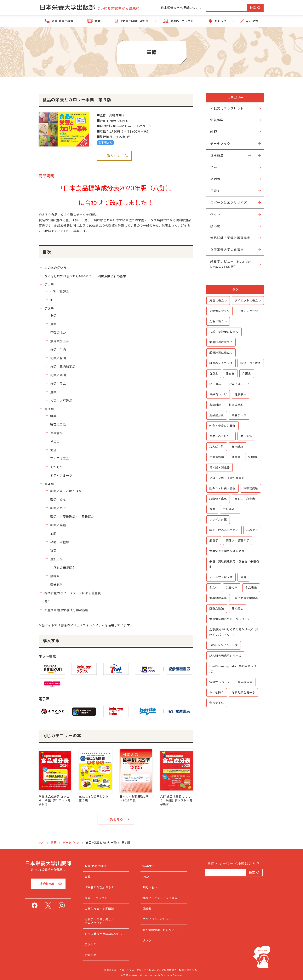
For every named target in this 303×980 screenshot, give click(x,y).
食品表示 (250, 588)
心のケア (251, 530)
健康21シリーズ (219, 682)
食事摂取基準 (217, 598)
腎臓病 (252, 457)
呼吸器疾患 (250, 488)
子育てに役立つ (247, 311)
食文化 (213, 588)
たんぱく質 (216, 447)
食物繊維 (237, 447)
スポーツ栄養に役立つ (223, 332)
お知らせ (217, 21)
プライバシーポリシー (165, 919)
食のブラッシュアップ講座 (168, 898)
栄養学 (213, 540)
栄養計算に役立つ (220, 353)
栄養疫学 (231, 588)
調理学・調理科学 (237, 540)
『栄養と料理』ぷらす (135, 21)
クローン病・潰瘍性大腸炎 (226, 478)
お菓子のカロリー (220, 436)
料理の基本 (235, 405)
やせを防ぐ (216, 692)
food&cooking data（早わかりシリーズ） (234, 669)
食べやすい (216, 703)
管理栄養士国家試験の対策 (226, 551)
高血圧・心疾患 (244, 499)
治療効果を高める (243, 692)
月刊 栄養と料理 (69, 21)
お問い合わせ (159, 887)
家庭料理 (214, 405)
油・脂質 (245, 436)
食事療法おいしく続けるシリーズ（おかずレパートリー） (233, 632)
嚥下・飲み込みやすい (223, 530)
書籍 (101, 21)
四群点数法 (216, 608)
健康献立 (240, 394)
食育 (243, 577)
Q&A (154, 876)
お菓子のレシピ (238, 384)
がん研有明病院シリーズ (224, 656)
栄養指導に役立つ (220, 342)
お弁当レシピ (217, 394)
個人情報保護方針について (168, 929)
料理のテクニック (220, 363)
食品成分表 (216, 415)
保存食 (229, 373)
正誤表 (154, 908)
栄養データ (238, 415)
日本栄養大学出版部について (181, 8)
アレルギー (229, 509)
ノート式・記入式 (220, 577)
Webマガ (246, 21)
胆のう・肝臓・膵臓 (222, 488)
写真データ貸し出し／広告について (107, 921)
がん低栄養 (244, 682)
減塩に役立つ (217, 300)
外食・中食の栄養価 (222, 426)
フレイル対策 (217, 520)
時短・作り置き (250, 363)
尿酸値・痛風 (217, 499)
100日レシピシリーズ (223, 645)
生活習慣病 (216, 457)
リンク (154, 940)
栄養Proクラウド (181, 21)
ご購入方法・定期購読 (107, 908)
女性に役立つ (217, 321)
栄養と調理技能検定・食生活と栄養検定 (233, 564)
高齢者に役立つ (219, 311)
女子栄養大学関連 (246, 598)
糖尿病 (235, 457)
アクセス (98, 944)
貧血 (211, 509)
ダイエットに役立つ (247, 300)
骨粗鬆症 (237, 608)
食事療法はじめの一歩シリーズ (229, 619)
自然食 (213, 373)
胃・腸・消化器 (219, 467)
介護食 (246, 373)
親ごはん (214, 384)
